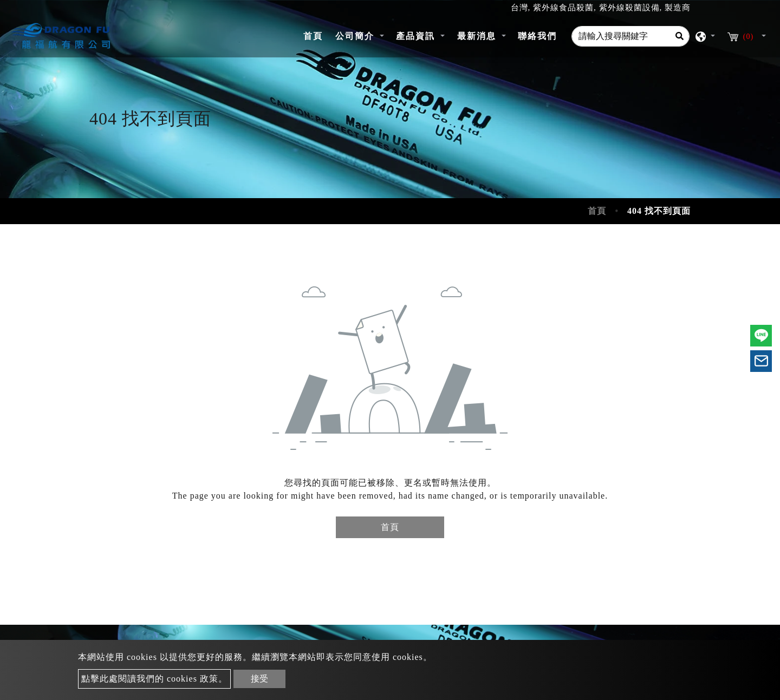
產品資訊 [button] (417, 36)
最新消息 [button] (478, 36)
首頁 (316, 35)
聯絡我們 (537, 36)
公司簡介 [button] (356, 36)
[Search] (679, 36)
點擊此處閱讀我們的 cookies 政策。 (154, 679)
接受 (259, 679)
